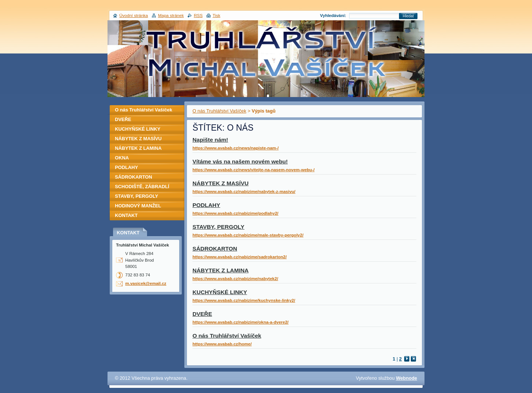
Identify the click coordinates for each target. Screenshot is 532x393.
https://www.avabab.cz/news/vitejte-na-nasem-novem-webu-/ (253, 170)
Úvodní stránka (134, 15)
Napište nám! (210, 140)
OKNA (122, 158)
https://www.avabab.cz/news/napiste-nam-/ (236, 148)
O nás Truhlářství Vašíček (219, 111)
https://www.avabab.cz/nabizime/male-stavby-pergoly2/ (248, 235)
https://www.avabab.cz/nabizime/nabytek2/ (235, 279)
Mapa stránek (171, 15)
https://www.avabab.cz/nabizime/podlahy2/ (236, 213)
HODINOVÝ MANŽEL (138, 206)
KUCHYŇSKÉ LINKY (220, 292)
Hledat (408, 16)
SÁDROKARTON (215, 249)
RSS (198, 15)
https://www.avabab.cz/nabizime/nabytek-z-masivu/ (244, 192)
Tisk (217, 15)
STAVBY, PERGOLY (219, 227)
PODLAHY (206, 205)
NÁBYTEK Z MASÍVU (221, 183)
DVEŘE (202, 314)
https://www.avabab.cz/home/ (222, 344)
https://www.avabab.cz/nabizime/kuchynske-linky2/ (244, 300)
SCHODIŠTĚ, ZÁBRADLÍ (142, 187)
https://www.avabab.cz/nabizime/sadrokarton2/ (240, 257)
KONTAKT (126, 215)
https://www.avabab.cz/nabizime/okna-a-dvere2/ (241, 322)
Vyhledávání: (333, 15)
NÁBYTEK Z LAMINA (221, 270)
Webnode (407, 378)
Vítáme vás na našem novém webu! (240, 161)
